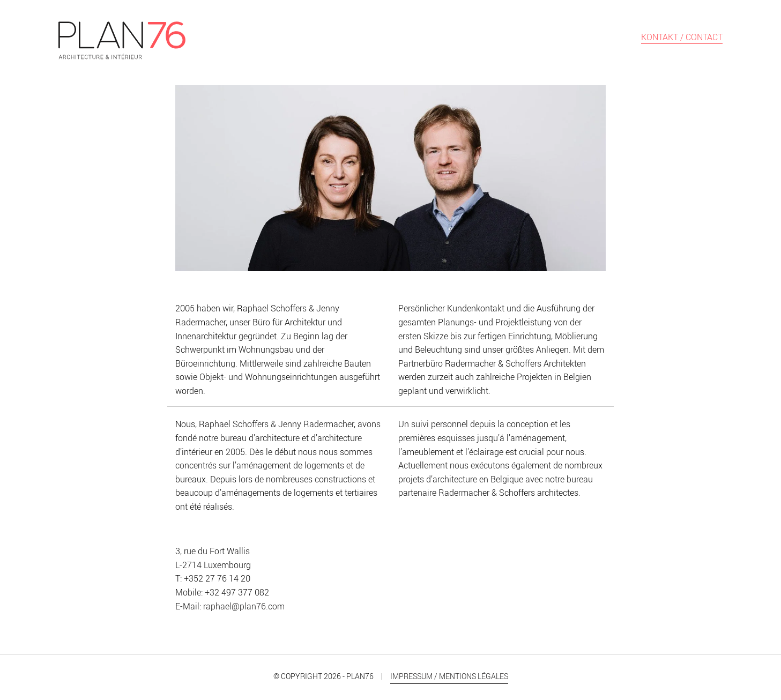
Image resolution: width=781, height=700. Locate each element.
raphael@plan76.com (244, 606)
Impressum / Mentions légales (449, 676)
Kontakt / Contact (682, 38)
